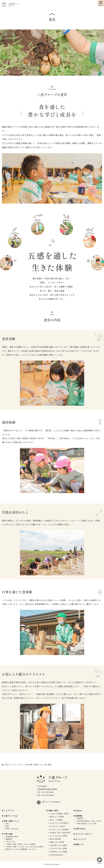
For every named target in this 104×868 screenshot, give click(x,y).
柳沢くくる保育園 (56, 820)
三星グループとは (11, 816)
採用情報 (79, 816)
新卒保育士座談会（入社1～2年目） (90, 821)
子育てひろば (10, 842)
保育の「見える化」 (13, 829)
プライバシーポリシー (84, 834)
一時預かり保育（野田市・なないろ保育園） (21, 844)
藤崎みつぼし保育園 (57, 842)
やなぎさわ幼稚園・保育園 (59, 814)
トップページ (9, 811)
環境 (7, 826)
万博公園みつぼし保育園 (58, 845)
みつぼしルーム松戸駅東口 (59, 823)
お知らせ (79, 811)
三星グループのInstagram (48, 802)
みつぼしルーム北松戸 (58, 826)
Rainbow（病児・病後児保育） (61, 833)
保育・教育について (12, 821)
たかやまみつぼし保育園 (58, 849)
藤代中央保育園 (55, 839)
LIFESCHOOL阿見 (56, 855)
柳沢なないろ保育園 (57, 817)
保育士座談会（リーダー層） (87, 824)
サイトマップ (80, 839)
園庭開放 (9, 839)
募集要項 (80, 818)
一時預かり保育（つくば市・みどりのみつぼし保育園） (25, 847)
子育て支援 (8, 834)
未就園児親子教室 (12, 837)
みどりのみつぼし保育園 (58, 836)
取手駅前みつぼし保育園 (58, 852)
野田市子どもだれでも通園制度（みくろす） (21, 849)
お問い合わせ (80, 829)
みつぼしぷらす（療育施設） (60, 830)
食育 (7, 824)
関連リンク (80, 844)
